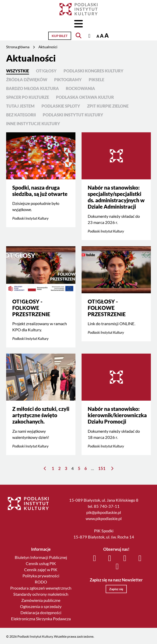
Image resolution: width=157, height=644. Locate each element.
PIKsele (96, 80)
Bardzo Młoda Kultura (33, 88)
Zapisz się (116, 589)
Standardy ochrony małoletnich (41, 594)
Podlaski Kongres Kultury (94, 71)
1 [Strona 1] (53, 468)
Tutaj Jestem (20, 106)
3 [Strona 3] (66, 468)
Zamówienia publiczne (41, 600)
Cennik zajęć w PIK (41, 570)
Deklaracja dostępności (41, 613)
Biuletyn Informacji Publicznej (41, 557)
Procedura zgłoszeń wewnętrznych (41, 588)
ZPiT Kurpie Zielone (108, 106)
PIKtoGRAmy (68, 80)
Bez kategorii (21, 115)
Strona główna (18, 47)
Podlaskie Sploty (61, 106)
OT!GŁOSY (46, 71)
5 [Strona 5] (79, 468)
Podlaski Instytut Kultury (73, 115)
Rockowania (80, 88)
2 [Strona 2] (59, 468)
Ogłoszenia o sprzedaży (41, 606)
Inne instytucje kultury (33, 124)
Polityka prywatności (41, 576)
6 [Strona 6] (86, 468)
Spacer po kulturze (28, 97)
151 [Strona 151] (102, 468)
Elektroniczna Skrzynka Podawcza (41, 619)
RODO (41, 582)
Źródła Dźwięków (27, 80)
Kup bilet (60, 36)
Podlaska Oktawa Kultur (85, 97)
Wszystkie (18, 71)
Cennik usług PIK (41, 563)
